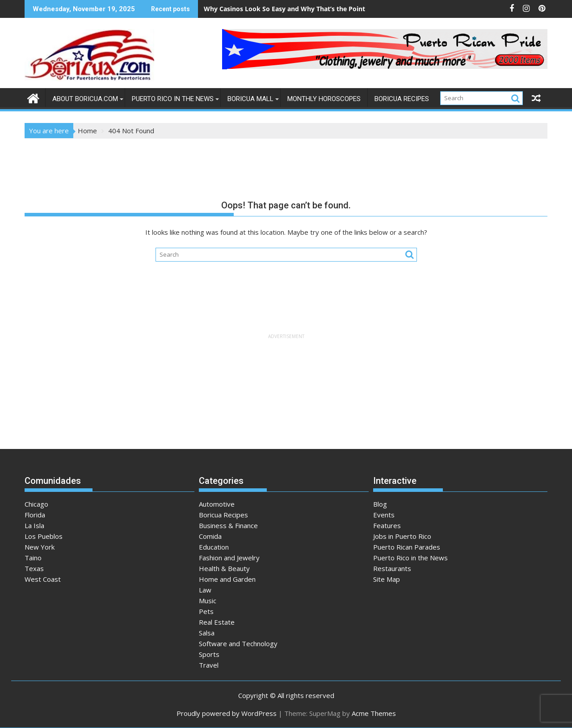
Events (384, 515)
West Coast (43, 579)
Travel (209, 665)
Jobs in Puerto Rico (402, 536)
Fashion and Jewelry (229, 558)
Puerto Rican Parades (407, 547)
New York (40, 547)
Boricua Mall (250, 99)
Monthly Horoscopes (324, 99)
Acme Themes (374, 713)
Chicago (36, 504)
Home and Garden (227, 579)
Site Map (387, 579)
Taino (33, 558)
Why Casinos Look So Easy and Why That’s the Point (284, 9)
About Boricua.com (85, 99)
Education (214, 547)
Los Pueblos (44, 536)
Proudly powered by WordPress (227, 713)
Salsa (207, 633)
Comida (210, 536)
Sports (209, 654)
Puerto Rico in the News (173, 99)
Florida (35, 515)
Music (208, 601)
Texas (34, 568)
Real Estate (217, 622)
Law (205, 590)
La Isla (34, 525)
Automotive (217, 504)
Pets (206, 611)
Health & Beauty (224, 568)
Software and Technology (238, 643)
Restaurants (392, 568)
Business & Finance (228, 525)
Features (387, 525)
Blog (380, 504)
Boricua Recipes (402, 99)
